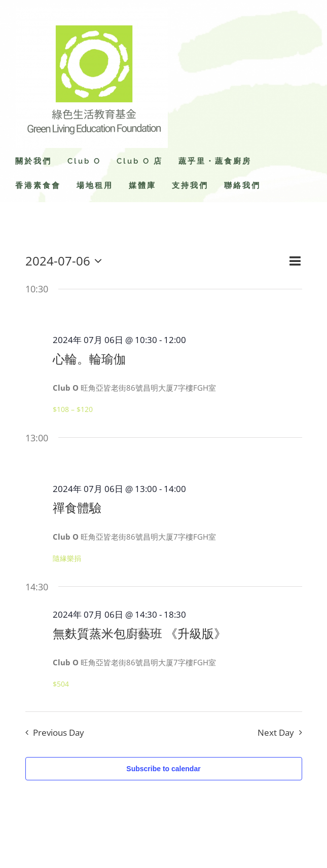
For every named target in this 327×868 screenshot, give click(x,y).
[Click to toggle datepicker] (66, 261)
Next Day (276, 732)
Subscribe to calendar (163, 769)
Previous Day (59, 732)
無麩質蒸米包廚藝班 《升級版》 (139, 634)
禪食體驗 (77, 508)
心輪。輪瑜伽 (89, 359)
